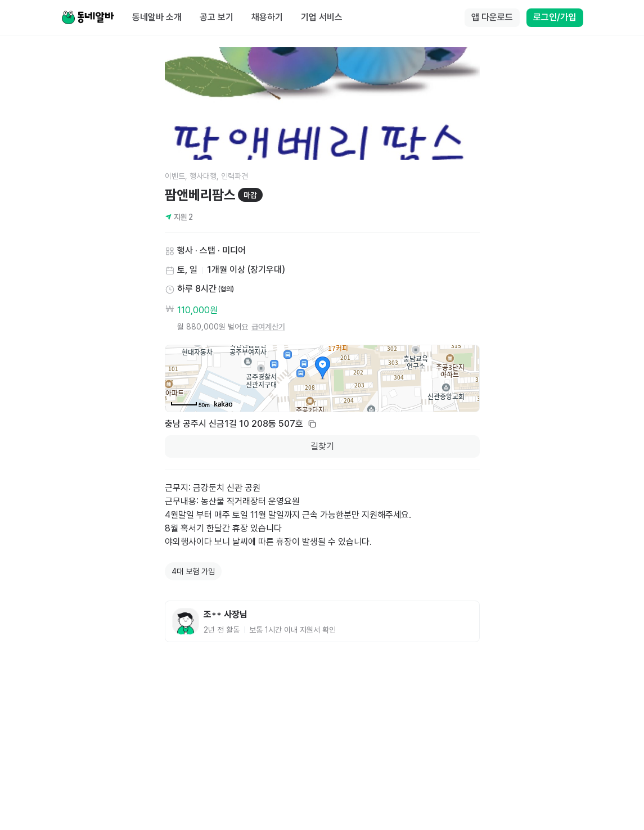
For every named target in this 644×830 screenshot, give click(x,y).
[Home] (88, 18)
